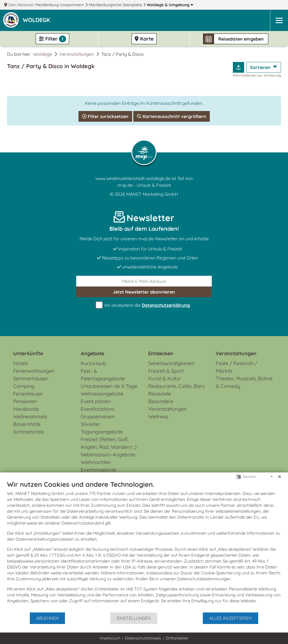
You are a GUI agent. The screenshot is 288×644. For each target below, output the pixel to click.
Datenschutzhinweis (143, 638)
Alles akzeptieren (230, 618)
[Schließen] (280, 477)
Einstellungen (134, 618)
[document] (144, 546)
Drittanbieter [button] (177, 638)
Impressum (110, 638)
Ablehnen (47, 618)
